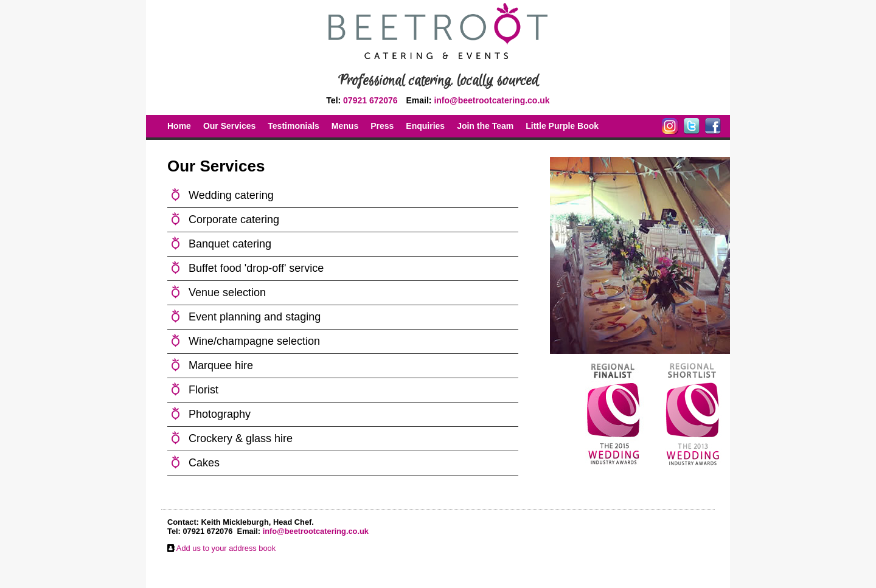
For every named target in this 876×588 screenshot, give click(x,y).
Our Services (229, 126)
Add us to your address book (226, 548)
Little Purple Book (562, 126)
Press (382, 126)
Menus (345, 126)
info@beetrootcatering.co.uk (492, 100)
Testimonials (294, 126)
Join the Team (485, 126)
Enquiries (425, 126)
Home (179, 126)
